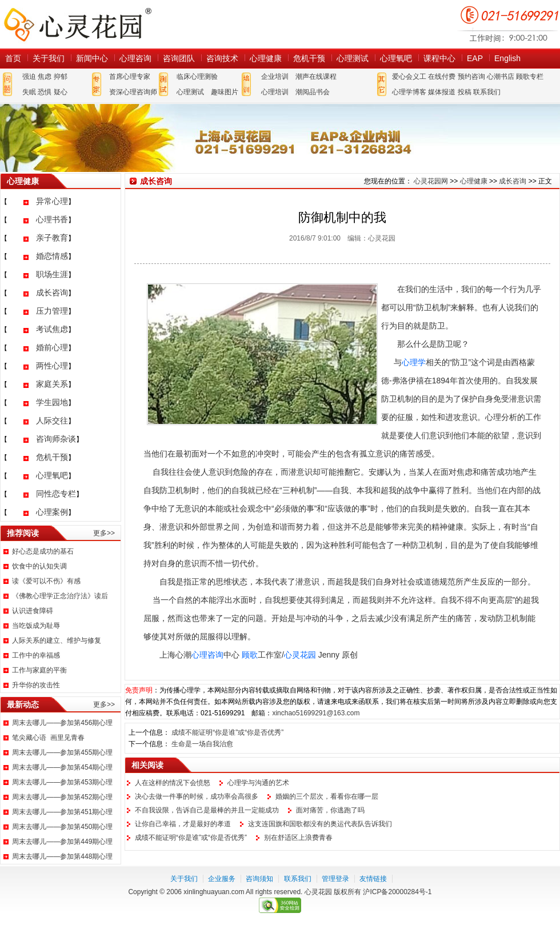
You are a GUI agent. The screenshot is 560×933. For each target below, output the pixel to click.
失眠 (29, 92)
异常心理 (52, 201)
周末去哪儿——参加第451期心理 (62, 812)
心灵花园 (300, 655)
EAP (475, 58)
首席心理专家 (130, 77)
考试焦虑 (52, 329)
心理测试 (353, 58)
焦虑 (45, 77)
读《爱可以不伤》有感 (46, 581)
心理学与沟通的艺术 (258, 783)
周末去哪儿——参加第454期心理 (62, 767)
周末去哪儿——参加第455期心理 (62, 752)
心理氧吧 (396, 58)
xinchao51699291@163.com (316, 713)
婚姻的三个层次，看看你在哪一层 (327, 796)
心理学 (414, 362)
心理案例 (52, 512)
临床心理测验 (197, 77)
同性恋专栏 (56, 494)
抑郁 (61, 77)
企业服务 (222, 879)
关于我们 (49, 58)
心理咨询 (135, 58)
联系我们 (487, 92)
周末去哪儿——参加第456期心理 (62, 723)
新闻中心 (92, 58)
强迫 (29, 77)
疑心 (61, 92)
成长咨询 (52, 293)
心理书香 (52, 219)
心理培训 (275, 92)
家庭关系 (52, 384)
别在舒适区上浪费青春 (298, 838)
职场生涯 (52, 274)
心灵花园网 (77, 24)
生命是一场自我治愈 (202, 744)
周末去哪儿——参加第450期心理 (62, 827)
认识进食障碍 (33, 611)
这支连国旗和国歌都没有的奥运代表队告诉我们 (320, 824)
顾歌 (250, 655)
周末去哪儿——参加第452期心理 (62, 797)
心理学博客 (409, 92)
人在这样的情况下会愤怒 (173, 783)
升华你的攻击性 (36, 685)
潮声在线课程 (316, 77)
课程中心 (439, 58)
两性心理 (52, 366)
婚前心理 (52, 347)
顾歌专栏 (530, 77)
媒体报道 (442, 92)
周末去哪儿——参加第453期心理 (62, 782)
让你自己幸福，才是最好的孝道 (183, 824)
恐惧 (45, 92)
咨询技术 (222, 58)
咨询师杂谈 (56, 439)
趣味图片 (225, 92)
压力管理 (52, 311)
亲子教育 (52, 238)
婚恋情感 (52, 256)
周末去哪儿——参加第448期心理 (62, 856)
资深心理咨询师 (133, 92)
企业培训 (275, 77)
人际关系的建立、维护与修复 (57, 640)
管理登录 (335, 879)
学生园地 (52, 402)
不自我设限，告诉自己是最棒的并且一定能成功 (207, 810)
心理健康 (266, 58)
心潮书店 (501, 77)
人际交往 (52, 421)
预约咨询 (471, 77)
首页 (13, 58)
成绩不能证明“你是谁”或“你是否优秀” (227, 732)
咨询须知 (259, 879)
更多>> (104, 533)
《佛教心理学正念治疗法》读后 (60, 596)
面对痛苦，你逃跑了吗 (330, 810)
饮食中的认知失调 (39, 566)
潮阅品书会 (313, 92)
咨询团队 (179, 58)
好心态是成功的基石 (43, 551)
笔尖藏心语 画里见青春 (48, 738)
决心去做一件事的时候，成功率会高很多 (197, 796)
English (507, 58)
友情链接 (373, 879)
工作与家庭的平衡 (39, 670)
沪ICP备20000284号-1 (397, 892)
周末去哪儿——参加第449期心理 (62, 842)
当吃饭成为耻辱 (36, 626)
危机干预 (309, 58)
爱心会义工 (409, 77)
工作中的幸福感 (36, 655)
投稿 (465, 92)
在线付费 (442, 77)
